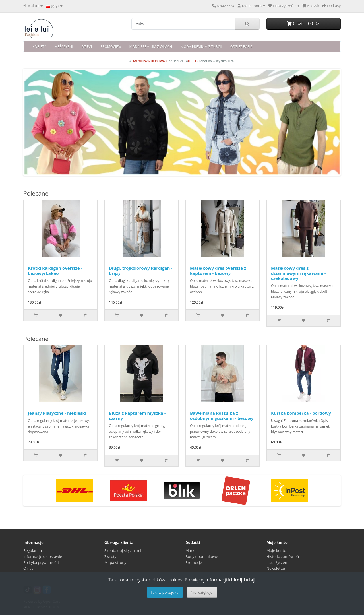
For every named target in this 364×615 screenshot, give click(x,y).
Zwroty (110, 556)
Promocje (194, 562)
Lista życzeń (277, 562)
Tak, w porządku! (165, 592)
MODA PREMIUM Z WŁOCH (151, 47)
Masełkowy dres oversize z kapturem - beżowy (218, 271)
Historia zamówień (283, 556)
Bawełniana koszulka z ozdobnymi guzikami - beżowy (222, 416)
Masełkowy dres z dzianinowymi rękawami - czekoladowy (298, 273)
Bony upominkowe (202, 556)
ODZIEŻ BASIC (241, 47)
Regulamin (33, 550)
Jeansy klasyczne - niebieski (57, 413)
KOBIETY (39, 47)
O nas (28, 568)
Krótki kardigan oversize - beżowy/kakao (55, 271)
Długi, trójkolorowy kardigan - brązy (141, 271)
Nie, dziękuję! (202, 592)
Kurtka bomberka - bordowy (301, 413)
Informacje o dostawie (43, 556)
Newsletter (276, 568)
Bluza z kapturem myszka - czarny (137, 416)
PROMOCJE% (110, 47)
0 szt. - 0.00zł (304, 24)
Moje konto (276, 550)
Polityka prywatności (41, 562)
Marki (190, 550)
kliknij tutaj (241, 580)
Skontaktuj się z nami (123, 550)
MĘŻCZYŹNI (64, 47)
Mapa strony (115, 562)
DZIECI (87, 47)
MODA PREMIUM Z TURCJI (201, 47)
